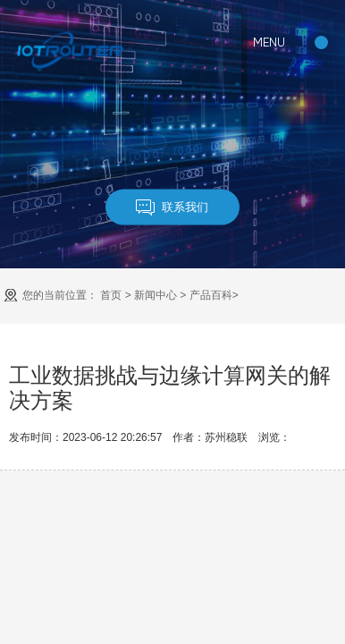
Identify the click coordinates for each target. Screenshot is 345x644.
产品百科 (211, 295)
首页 (111, 295)
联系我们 (172, 207)
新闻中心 (156, 295)
